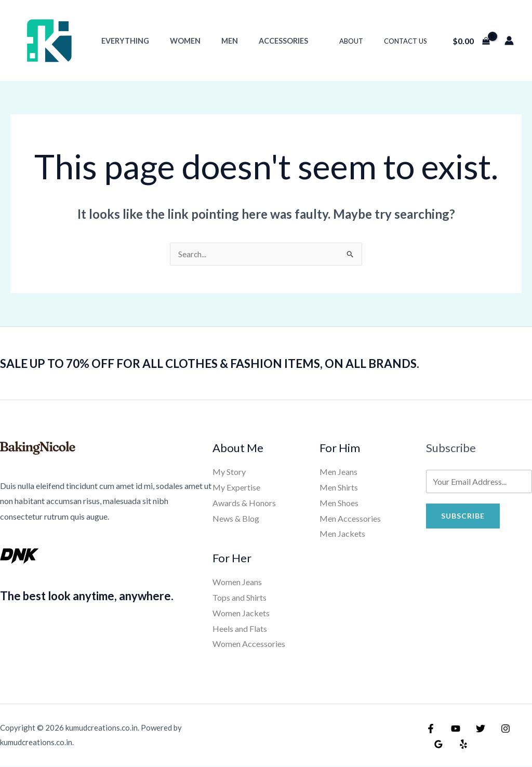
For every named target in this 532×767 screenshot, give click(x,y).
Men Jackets (342, 534)
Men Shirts (339, 488)
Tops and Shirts (240, 598)
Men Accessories (350, 519)
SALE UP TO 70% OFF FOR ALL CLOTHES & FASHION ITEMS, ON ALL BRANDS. (241, 363)
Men (215, 41)
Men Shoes (339, 503)
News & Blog (236, 519)
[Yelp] (437, 745)
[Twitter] (475, 729)
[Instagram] (498, 729)
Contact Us (409, 41)
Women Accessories (249, 644)
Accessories (263, 41)
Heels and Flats (240, 629)
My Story (229, 472)
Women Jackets (241, 613)
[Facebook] (431, 729)
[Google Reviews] (520, 729)
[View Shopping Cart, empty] (471, 41)
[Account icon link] (509, 41)
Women (176, 41)
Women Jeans (237, 582)
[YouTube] (453, 729)
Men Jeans (338, 472)
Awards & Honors (244, 503)
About (362, 41)
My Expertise (236, 488)
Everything (122, 41)
